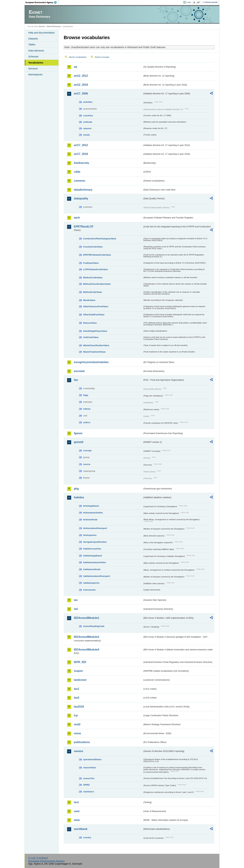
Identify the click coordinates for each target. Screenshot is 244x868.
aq (75, 67)
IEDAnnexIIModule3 (87, 637)
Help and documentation (42, 33)
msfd (77, 724)
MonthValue (89, 300)
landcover (80, 680)
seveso (78, 751)
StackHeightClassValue (95, 331)
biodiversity (82, 163)
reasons (87, 128)
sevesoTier (89, 778)
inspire (78, 671)
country (87, 837)
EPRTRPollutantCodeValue (97, 255)
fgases (78, 433)
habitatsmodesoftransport (97, 576)
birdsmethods (90, 520)
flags (86, 395)
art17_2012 (81, 145)
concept (87, 451)
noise (77, 733)
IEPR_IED (80, 662)
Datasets (33, 39)
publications (82, 742)
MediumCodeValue (93, 278)
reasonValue (90, 768)
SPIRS (86, 785)
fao (76, 380)
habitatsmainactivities (95, 562)
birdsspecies (90, 535)
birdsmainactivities (93, 513)
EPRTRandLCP (84, 227)
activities (88, 102)
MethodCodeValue (93, 292)
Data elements (36, 51)
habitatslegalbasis (93, 556)
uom (77, 811)
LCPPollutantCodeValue (96, 269)
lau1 (77, 689)
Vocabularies (36, 63)
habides (79, 497)
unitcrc (87, 422)
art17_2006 (81, 94)
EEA (42, 2)
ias (76, 600)
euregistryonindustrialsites (91, 362)
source (87, 464)
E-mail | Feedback (38, 858)
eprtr (77, 218)
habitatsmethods (92, 569)
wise (77, 820)
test (76, 802)
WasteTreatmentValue (94, 352)
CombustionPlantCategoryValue (100, 239)
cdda (77, 172)
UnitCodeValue (91, 337)
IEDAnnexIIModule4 (87, 650)
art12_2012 (81, 76)
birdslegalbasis (91, 506)
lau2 (77, 698)
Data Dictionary (53, 26)
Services (33, 69)
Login (189, 2)
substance (89, 792)
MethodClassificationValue (97, 284)
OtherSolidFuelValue (94, 315)
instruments (89, 590)
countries (88, 116)
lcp (76, 715)
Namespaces (35, 74)
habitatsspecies (91, 583)
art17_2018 (81, 154)
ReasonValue (90, 323)
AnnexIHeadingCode (94, 626)
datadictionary (83, 190)
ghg (76, 489)
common (80, 181)
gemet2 (79, 442)
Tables (32, 45)
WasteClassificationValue (96, 345)
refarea (87, 409)
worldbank (81, 829)
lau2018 (79, 707)
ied (76, 609)
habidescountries (92, 549)
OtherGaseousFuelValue (96, 306)
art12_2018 (81, 85)
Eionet (42, 26)
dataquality (81, 198)
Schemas (33, 57)
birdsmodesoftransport (95, 528)
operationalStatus (92, 759)
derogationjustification (95, 542)
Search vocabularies (78, 57)
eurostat (79, 371)
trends (87, 135)
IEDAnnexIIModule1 (87, 618)
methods (88, 122)
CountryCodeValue (93, 247)
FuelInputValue (91, 263)
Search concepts (102, 57)
